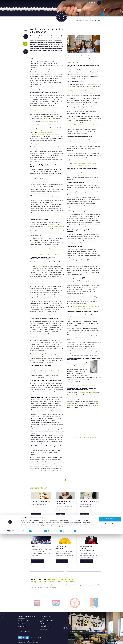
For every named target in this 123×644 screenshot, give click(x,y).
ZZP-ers (42, 619)
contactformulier (62, 585)
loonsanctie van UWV (80, 227)
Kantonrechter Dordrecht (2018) (78, 109)
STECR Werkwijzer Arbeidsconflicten (53, 227)
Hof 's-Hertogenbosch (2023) (87, 125)
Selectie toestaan (110, 634)
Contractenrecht (44, 623)
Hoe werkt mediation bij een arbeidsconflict (49, 254)
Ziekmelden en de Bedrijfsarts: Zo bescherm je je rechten (49, 216)
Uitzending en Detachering (47, 620)
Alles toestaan (110, 629)
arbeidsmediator (94, 393)
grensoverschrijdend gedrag (42, 110)
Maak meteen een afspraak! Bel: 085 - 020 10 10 (88, 21)
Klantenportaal (91, 3)
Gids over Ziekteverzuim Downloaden (86, 385)
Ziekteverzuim (22, 622)
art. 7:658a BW (38, 327)
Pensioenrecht (22, 623)
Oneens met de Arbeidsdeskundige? (49, 315)
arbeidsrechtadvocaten (83, 393)
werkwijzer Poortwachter (92, 91)
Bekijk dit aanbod (38, 561)
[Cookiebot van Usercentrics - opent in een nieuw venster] (10, 641)
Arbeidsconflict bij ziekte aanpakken (49, 122)
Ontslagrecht (22, 619)
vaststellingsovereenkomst (93, 287)
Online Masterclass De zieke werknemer (86, 437)
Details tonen (85, 641)
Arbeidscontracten (23, 620)
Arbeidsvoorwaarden (45, 622)
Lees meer (36, 514)
